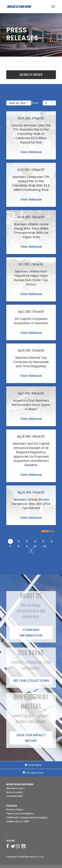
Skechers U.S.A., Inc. (34, 857)
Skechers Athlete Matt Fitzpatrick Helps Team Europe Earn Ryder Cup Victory (31, 278)
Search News (31, 75)
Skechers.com (15, 788)
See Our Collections (31, 681)
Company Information (31, 633)
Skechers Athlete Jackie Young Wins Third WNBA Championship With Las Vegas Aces (31, 231)
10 (35, 546)
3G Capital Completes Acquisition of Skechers (31, 321)
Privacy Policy (15, 810)
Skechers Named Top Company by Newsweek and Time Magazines (31, 362)
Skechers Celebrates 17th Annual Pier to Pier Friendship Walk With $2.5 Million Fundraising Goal (31, 183)
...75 (43, 546)
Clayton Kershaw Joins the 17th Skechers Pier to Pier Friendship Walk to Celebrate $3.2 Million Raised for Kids (31, 134)
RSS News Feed (35, 773)
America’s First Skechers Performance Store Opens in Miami (31, 405)
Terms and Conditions (20, 814)
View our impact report (31, 738)
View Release (31, 152)
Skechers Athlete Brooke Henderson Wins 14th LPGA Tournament (31, 504)
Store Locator (15, 792)
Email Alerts (35, 765)
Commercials (15, 796)
